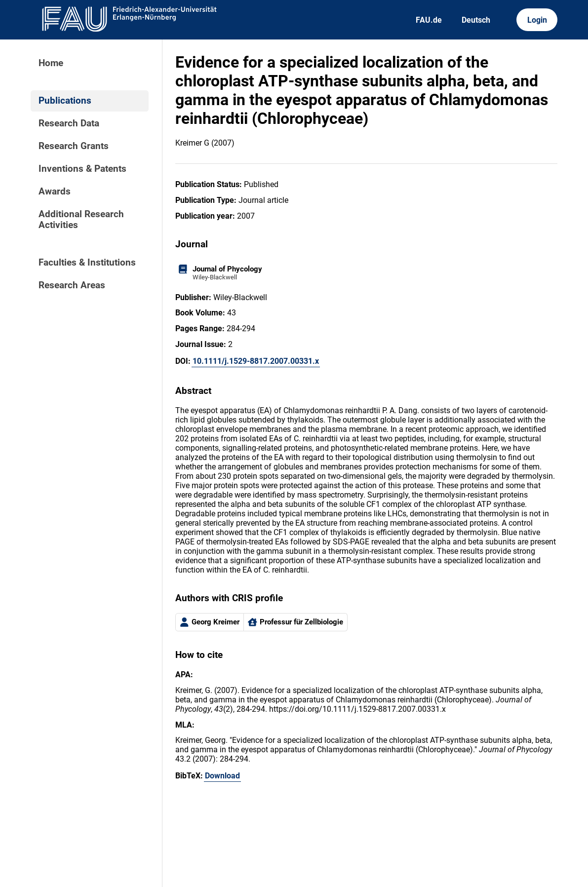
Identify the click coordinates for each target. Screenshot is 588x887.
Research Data (69, 123)
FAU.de (429, 20)
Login (537, 20)
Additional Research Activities (81, 220)
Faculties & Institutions (87, 263)
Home (51, 63)
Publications (65, 101)
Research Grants (74, 146)
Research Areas (72, 285)
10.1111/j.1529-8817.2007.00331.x (256, 361)
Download (222, 776)
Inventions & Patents (82, 169)
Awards (55, 192)
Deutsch (476, 20)
